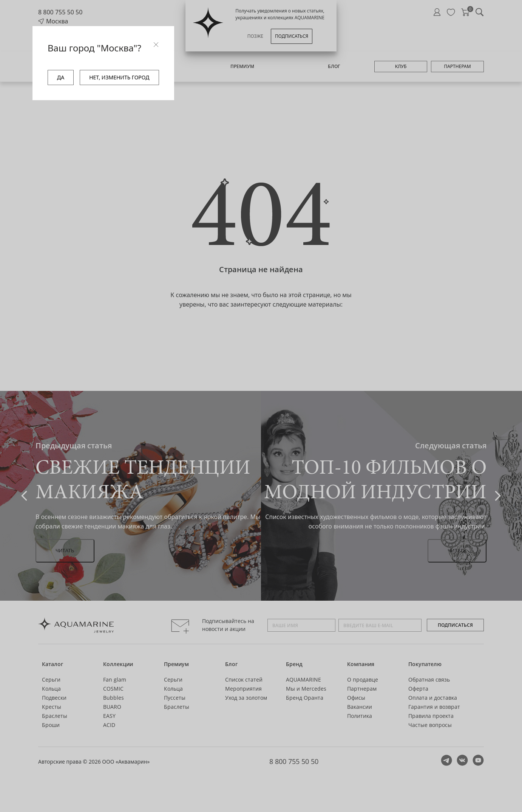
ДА (61, 77)
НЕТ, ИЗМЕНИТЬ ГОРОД (119, 77)
